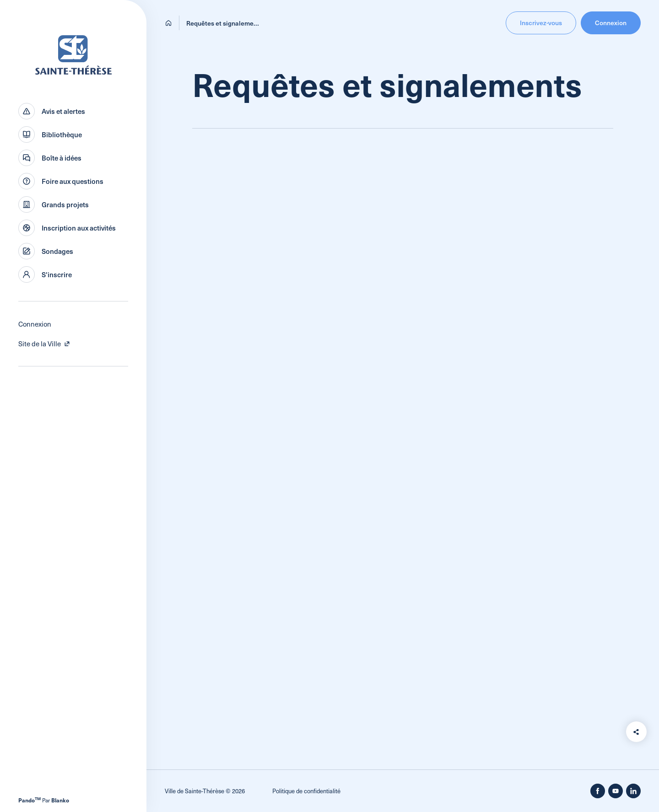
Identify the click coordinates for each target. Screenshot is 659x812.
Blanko (60, 800)
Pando (30, 800)
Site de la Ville (44, 344)
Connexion (35, 324)
